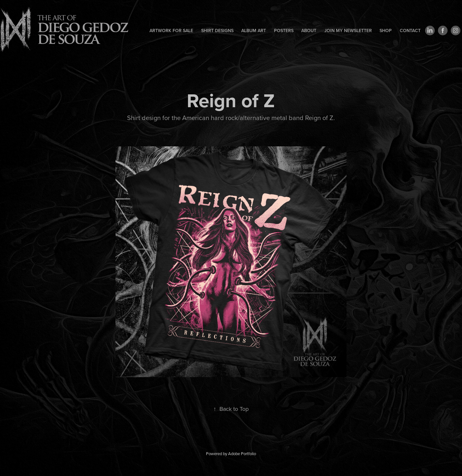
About (309, 30)
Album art (254, 30)
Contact (410, 30)
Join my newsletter (348, 30)
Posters (284, 30)
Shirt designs (217, 30)
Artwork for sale (171, 30)
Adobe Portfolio (242, 454)
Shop (386, 30)
